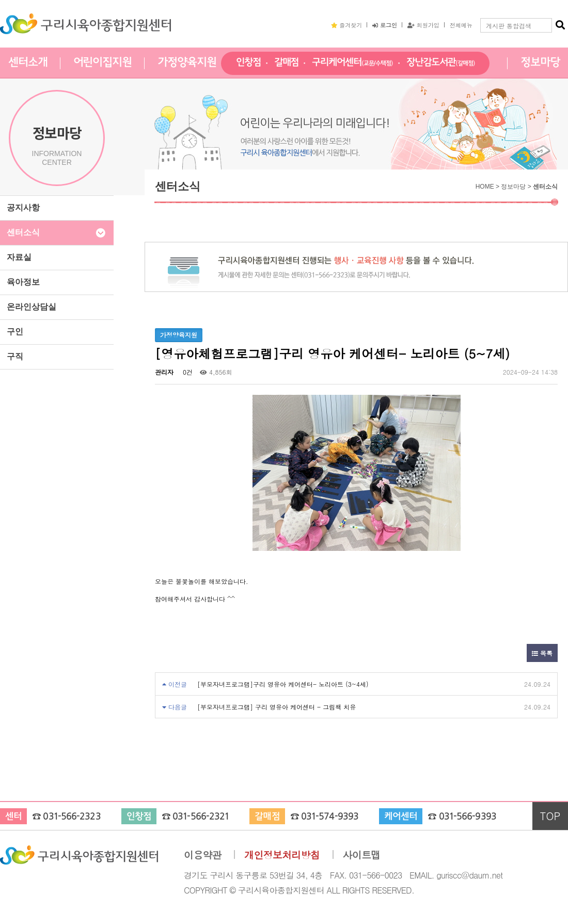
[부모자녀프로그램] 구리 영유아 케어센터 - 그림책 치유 (277, 707)
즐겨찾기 (346, 25)
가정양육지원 (187, 63)
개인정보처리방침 (282, 855)
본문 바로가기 (0, 0)
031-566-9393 (468, 817)
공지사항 (23, 207)
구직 (15, 356)
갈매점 (287, 63)
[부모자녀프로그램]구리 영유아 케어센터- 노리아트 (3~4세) (283, 684)
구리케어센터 (352, 63)
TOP (550, 816)
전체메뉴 (461, 25)
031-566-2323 (72, 817)
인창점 (248, 63)
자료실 (19, 257)
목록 (542, 653)
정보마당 (540, 63)
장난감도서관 (441, 63)
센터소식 (23, 232)
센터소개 (28, 63)
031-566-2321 (201, 817)
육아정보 (23, 282)
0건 (187, 372)
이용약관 (203, 855)
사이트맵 (362, 855)
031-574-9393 (330, 817)
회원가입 (423, 25)
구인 (15, 332)
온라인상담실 (31, 307)
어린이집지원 (102, 63)
